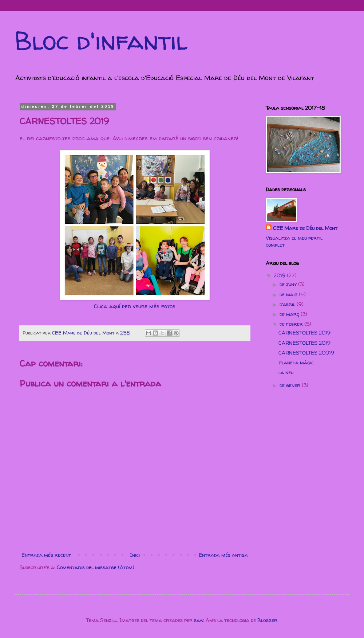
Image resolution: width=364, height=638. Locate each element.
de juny (289, 284)
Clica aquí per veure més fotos (135, 306)
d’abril (288, 304)
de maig (289, 294)
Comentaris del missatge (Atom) (96, 567)
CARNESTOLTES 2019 (304, 332)
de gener (291, 385)
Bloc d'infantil (101, 40)
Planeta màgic (296, 362)
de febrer (292, 324)
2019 (280, 275)
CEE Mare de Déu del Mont (305, 228)
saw (199, 620)
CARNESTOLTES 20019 (306, 353)
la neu (286, 372)
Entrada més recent (46, 555)
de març (290, 314)
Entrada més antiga (223, 555)
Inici (135, 555)
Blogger (267, 620)
